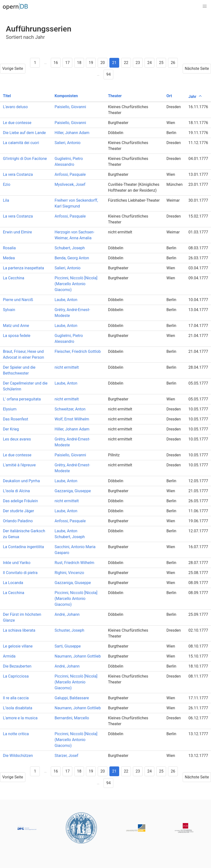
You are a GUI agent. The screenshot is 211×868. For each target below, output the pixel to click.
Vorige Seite (13, 68)
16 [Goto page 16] (56, 63)
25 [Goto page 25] (161, 63)
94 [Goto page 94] (108, 74)
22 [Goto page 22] (126, 63)
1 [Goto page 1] (35, 63)
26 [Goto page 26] (173, 63)
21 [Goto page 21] (114, 63)
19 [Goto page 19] (91, 63)
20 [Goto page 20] (103, 63)
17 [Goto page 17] (67, 63)
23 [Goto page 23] (138, 63)
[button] (205, 6)
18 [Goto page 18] (79, 63)
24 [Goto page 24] (149, 63)
